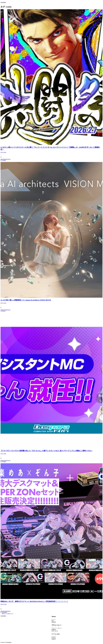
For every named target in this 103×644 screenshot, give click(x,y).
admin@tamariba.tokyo (5, 159)
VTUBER (4, 160)
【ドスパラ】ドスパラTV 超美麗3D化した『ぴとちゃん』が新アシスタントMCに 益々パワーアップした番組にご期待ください (46, 451)
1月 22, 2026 (3, 454)
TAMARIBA (3, 2)
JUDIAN (3, 311)
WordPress (9, 642)
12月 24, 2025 (4, 604)
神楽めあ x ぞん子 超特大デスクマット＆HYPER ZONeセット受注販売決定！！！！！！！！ (34, 601)
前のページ (4, 614)
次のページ (11, 614)
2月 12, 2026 (3, 152)
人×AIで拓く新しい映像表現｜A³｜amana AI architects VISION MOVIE (26, 300)
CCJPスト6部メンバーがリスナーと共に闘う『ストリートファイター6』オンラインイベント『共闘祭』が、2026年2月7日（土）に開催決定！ (50, 148)
